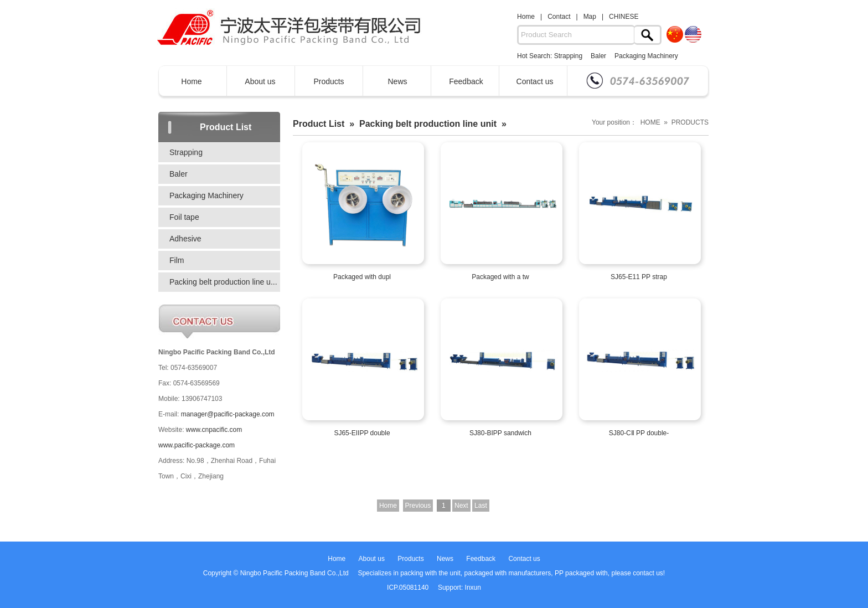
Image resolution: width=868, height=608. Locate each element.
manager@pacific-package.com (228, 414)
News (397, 81)
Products (329, 81)
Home (526, 17)
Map (590, 17)
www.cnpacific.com (214, 430)
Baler (598, 56)
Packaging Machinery (646, 56)
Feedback (466, 81)
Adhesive (185, 239)
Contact (559, 17)
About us (260, 81)
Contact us (535, 81)
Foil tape (184, 217)
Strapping (568, 56)
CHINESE (624, 17)
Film (177, 260)
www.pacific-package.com (197, 445)
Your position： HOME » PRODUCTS (650, 122)
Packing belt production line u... (223, 282)
